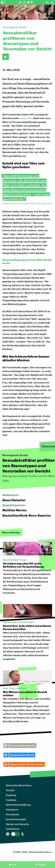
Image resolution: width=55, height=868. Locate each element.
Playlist (42, 864)
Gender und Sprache (17, 824)
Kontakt (10, 790)
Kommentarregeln (16, 819)
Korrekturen (13, 814)
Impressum (12, 809)
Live (14, 864)
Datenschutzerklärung (18, 805)
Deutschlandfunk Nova (19, 785)
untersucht (26, 118)
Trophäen (11, 800)
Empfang (11, 795)
